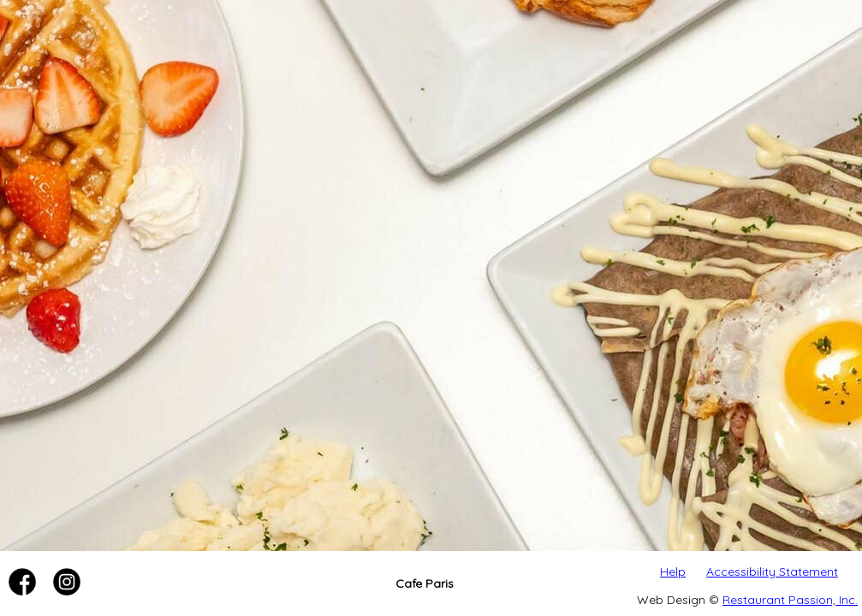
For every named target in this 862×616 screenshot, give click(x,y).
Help (673, 572)
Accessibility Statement (772, 572)
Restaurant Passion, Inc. (790, 600)
